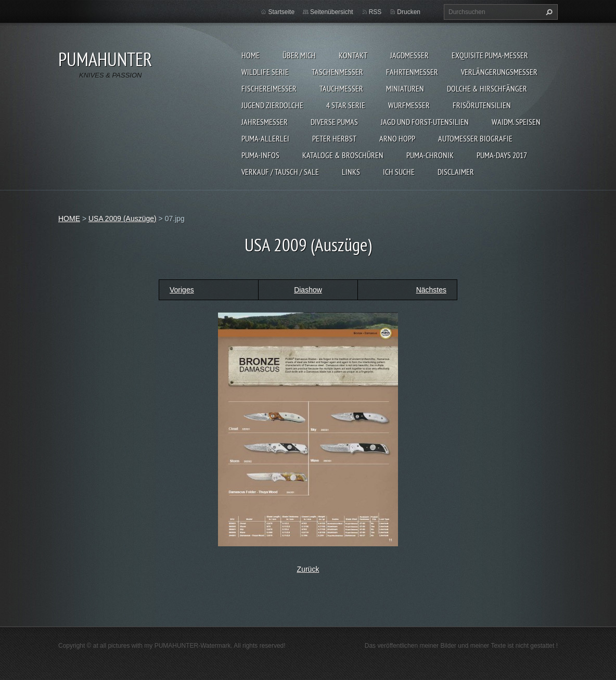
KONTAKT (353, 55)
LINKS (351, 172)
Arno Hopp (397, 138)
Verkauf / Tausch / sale (280, 172)
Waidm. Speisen (516, 122)
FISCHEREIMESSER (269, 88)
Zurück (308, 569)
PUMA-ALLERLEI (265, 138)
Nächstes (431, 290)
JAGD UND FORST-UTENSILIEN (425, 122)
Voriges (182, 290)
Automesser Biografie (475, 138)
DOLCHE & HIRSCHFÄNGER (487, 88)
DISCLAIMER (456, 172)
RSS (375, 12)
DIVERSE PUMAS (334, 122)
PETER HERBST (334, 138)
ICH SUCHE (399, 172)
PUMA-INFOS (260, 155)
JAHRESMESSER (265, 122)
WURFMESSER (409, 105)
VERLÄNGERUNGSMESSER (499, 72)
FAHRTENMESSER (412, 72)
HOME (251, 55)
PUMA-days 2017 (502, 155)
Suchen (548, 12)
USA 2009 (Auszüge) (123, 219)
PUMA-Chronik (430, 155)
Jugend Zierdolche (272, 105)
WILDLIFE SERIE (265, 72)
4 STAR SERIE (346, 105)
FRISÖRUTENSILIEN (482, 105)
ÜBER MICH (299, 55)
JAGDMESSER (409, 55)
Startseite (281, 12)
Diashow (308, 290)
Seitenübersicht (332, 12)
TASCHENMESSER (337, 72)
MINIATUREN (405, 88)
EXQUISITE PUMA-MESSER (490, 55)
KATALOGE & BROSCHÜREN (343, 155)
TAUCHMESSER (341, 88)
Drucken (409, 12)
